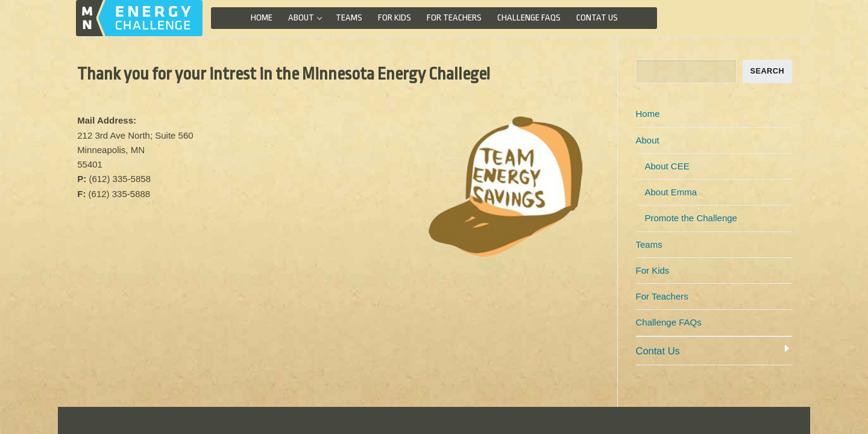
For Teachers (662, 296)
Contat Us (658, 351)
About (649, 140)
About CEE (667, 166)
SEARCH (767, 71)
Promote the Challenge (691, 218)
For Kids (653, 270)
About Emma (671, 192)
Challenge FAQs (669, 322)
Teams (649, 244)
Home (648, 114)
